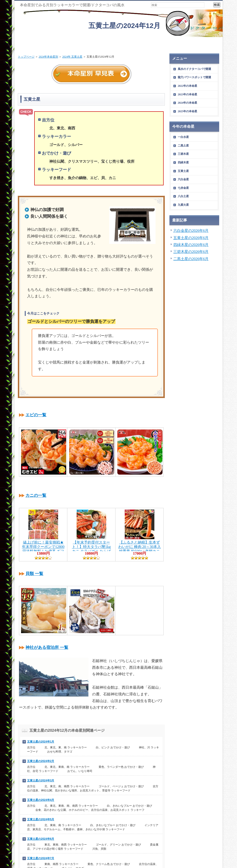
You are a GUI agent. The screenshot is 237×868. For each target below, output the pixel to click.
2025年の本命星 (187, 111)
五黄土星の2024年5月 (41, 819)
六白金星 (183, 179)
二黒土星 (183, 146)
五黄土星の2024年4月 (41, 800)
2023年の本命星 (187, 94)
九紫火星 (183, 205)
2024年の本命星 (187, 103)
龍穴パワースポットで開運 (194, 77)
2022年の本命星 (187, 86)
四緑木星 (183, 162)
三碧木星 (183, 154)
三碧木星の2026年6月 (191, 252)
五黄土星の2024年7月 (41, 858)
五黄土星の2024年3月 (41, 781)
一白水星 (183, 137)
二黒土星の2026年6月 (191, 259)
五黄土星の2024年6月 (41, 839)
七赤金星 (183, 188)
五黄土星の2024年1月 (41, 742)
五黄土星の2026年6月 (191, 238)
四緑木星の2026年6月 (191, 245)
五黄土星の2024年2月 (41, 761)
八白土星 (183, 196)
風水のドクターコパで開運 (194, 69)
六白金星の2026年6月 (191, 231)
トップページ (26, 57)
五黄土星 (183, 171)
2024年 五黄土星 (72, 57)
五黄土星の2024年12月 (124, 26)
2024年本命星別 (48, 57)
